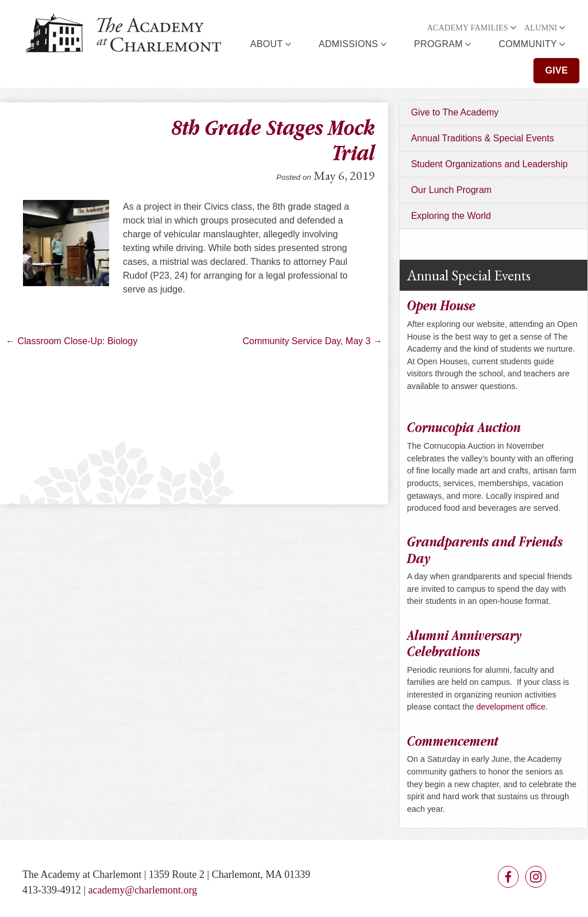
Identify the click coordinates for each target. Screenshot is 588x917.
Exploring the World (451, 216)
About (267, 44)
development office (511, 707)
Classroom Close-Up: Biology (71, 341)
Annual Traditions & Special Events (483, 138)
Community (528, 44)
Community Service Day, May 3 (313, 341)
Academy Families (468, 28)
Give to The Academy (455, 112)
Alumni (541, 28)
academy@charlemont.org (143, 890)
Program (438, 44)
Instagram (536, 877)
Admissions (349, 44)
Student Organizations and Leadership (490, 164)
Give (556, 70)
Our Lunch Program (452, 190)
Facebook (508, 877)
